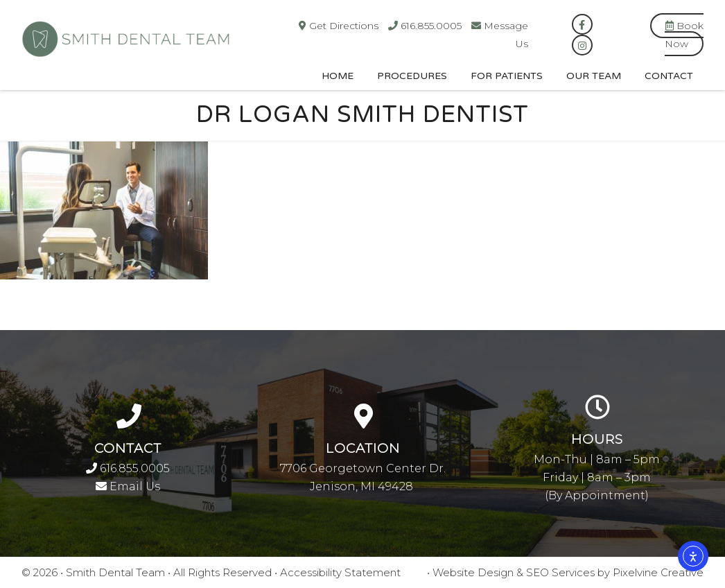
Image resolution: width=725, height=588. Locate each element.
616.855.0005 (128, 468)
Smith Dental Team (195, 47)
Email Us (128, 486)
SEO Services (560, 572)
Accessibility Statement (340, 572)
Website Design (473, 572)
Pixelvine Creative (658, 572)
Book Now (684, 35)
